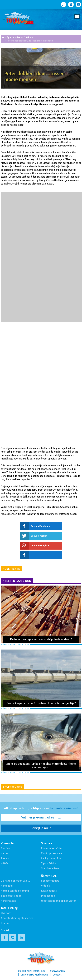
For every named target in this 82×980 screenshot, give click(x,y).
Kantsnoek (7, 886)
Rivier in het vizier (52, 848)
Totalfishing (39, 971)
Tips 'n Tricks (49, 863)
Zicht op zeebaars (52, 853)
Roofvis (5, 848)
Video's (45, 886)
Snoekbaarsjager (11, 896)
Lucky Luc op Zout (52, 858)
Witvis (29, 37)
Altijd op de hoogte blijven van (41, 808)
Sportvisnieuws (15, 37)
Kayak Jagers (49, 891)
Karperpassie (9, 901)
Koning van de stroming (15, 891)
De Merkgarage (40, 975)
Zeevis (5, 858)
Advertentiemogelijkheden (17, 918)
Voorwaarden (57, 971)
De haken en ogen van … (15, 881)
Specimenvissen (51, 868)
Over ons (6, 913)
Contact (6, 923)
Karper (5, 853)
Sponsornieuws (50, 881)
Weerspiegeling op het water (59, 901)
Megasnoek (48, 896)
